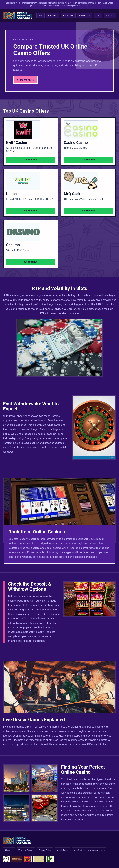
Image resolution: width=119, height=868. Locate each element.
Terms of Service (26, 850)
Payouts (53, 15)
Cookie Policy (62, 850)
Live (98, 15)
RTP (41, 15)
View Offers (25, 80)
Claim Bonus (31, 160)
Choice (110, 15)
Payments (85, 15)
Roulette (68, 15)
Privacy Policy (45, 850)
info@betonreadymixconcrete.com (89, 850)
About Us (9, 850)
